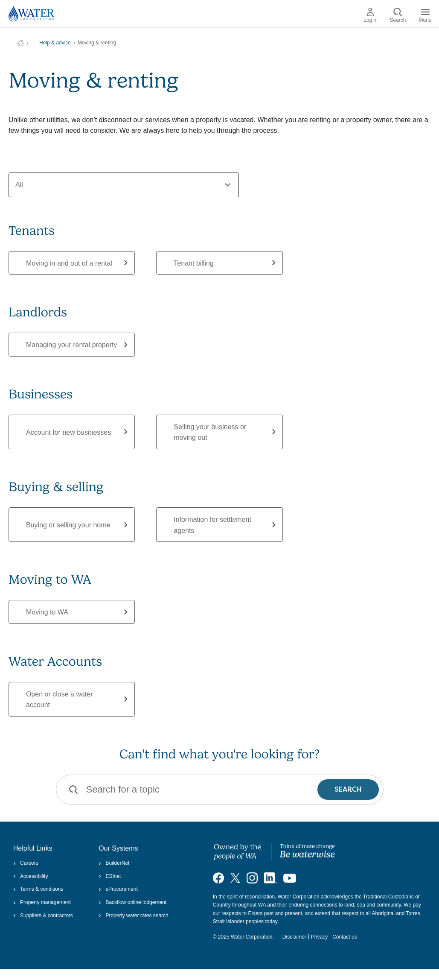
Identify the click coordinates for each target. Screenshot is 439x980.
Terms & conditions (38, 889)
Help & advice (55, 43)
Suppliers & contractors (43, 916)
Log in (371, 15)
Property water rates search (134, 916)
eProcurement (118, 889)
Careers (26, 863)
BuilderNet (114, 863)
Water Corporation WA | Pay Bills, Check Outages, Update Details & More (20, 43)
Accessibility (31, 876)
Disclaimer (294, 937)
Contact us (345, 937)
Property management (42, 902)
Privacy (319, 937)
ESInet (110, 876)
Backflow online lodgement (132, 902)
